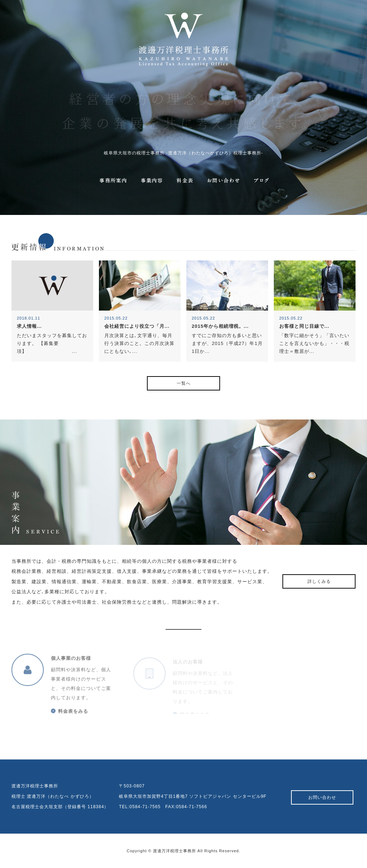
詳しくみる (319, 581)
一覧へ (184, 383)
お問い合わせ (322, 797)
